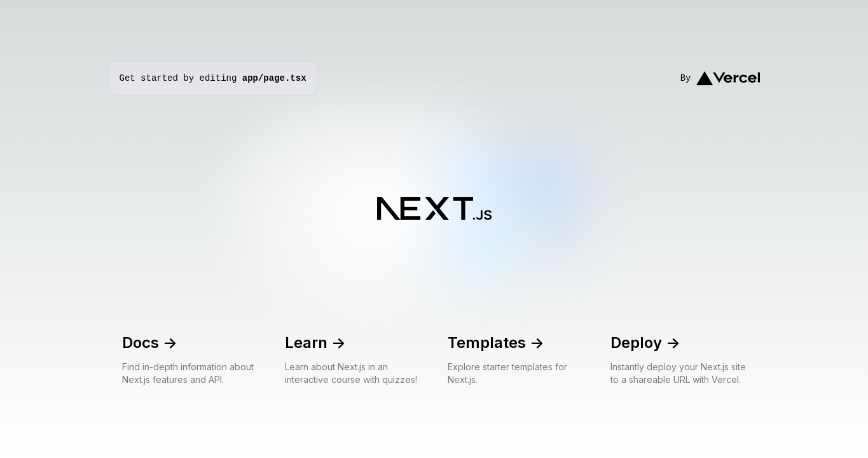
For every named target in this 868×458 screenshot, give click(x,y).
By (720, 79)
